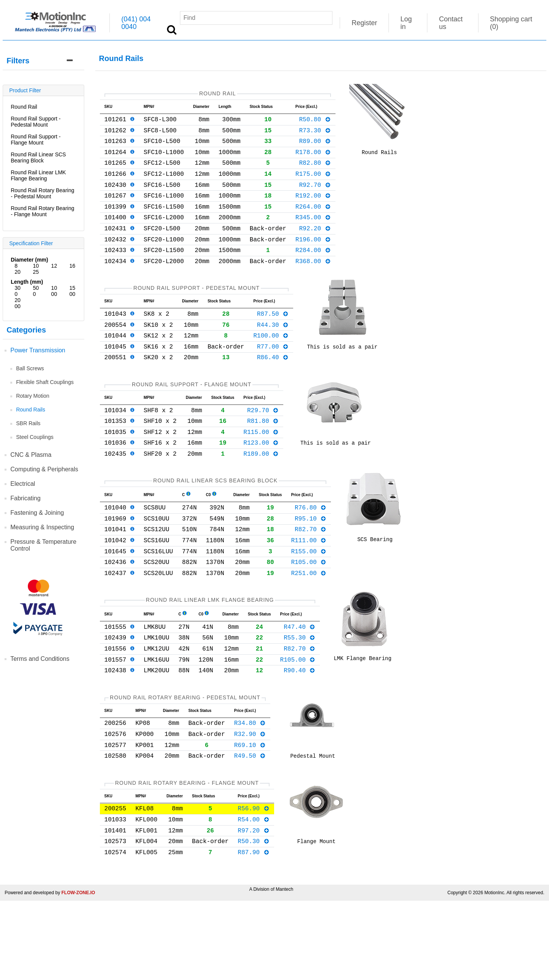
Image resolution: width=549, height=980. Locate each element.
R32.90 (250, 801)
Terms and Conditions (40, 659)
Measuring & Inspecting (42, 527)
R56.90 (254, 881)
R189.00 (261, 495)
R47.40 (299, 683)
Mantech (284, 969)
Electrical (23, 484)
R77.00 (273, 377)
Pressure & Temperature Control (43, 545)
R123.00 (261, 482)
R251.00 (309, 626)
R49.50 (250, 826)
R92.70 (315, 197)
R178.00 (313, 159)
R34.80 (250, 788)
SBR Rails (28, 423)
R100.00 (271, 364)
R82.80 (315, 172)
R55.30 (299, 695)
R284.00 (313, 271)
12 (54, 266)
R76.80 (311, 551)
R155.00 (309, 601)
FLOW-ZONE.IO (78, 972)
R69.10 (250, 813)
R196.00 (313, 259)
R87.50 (273, 339)
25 (36, 272)
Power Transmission (38, 350)
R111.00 (309, 589)
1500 (72, 291)
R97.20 (254, 906)
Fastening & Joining (37, 513)
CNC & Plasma (31, 455)
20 (18, 272)
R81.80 (263, 457)
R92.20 (315, 246)
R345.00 (313, 234)
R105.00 (309, 614)
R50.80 (315, 122)
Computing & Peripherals (44, 469)
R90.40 (299, 733)
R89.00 (315, 147)
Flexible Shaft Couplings (45, 382)
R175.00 (313, 184)
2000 (18, 303)
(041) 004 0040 (136, 23)
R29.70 (263, 445)
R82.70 (311, 576)
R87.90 (254, 931)
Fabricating (25, 498)
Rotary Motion (33, 396)
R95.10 (311, 564)
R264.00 (313, 222)
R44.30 (273, 352)
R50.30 (254, 919)
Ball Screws (30, 368)
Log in (406, 23)
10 (36, 266)
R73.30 (315, 135)
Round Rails (30, 410)
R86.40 (273, 389)
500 (36, 291)
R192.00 (313, 209)
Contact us (451, 23)
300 (18, 291)
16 (72, 266)
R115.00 (261, 470)
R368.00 (313, 284)
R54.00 (254, 894)
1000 (54, 291)
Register (364, 23)
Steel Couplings (35, 437)
